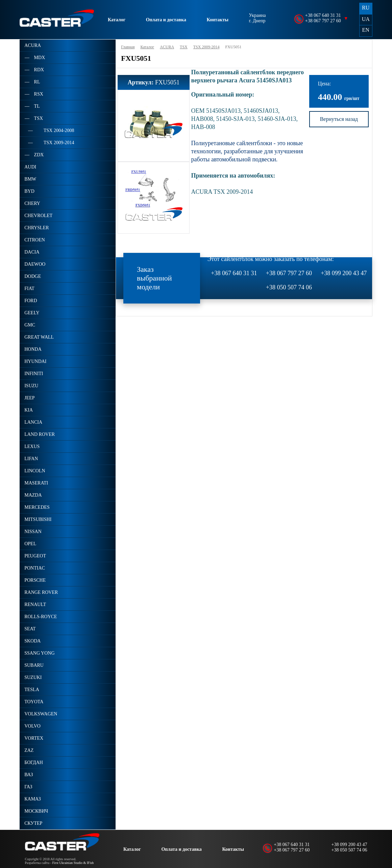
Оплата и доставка (166, 20)
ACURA (167, 47)
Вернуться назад (339, 119)
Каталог (117, 20)
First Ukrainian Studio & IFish (73, 863)
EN (366, 30)
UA (366, 19)
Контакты (218, 20)
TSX (184, 47)
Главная (128, 47)
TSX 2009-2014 (206, 47)
